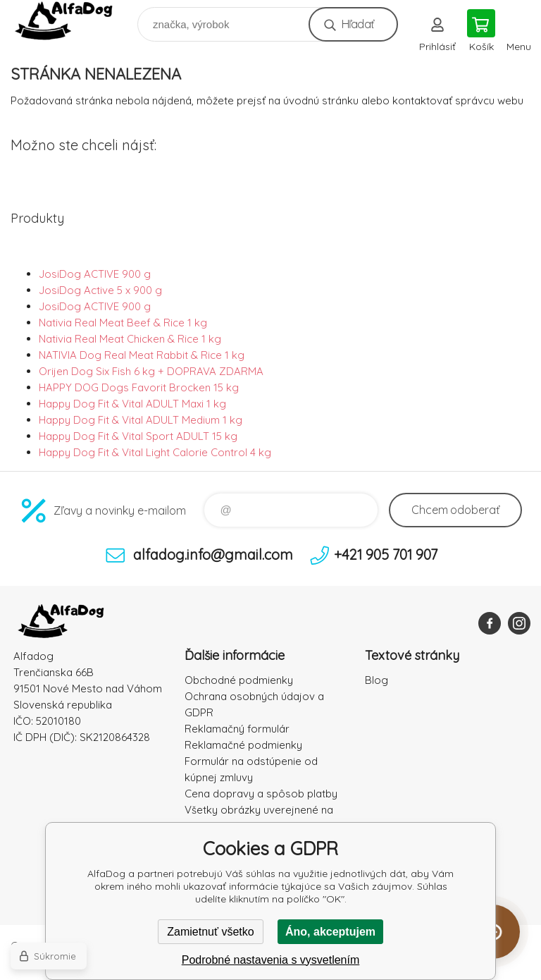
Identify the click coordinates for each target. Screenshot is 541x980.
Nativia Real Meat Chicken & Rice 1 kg (130, 339)
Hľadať (357, 24)
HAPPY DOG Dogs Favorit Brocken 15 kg (139, 387)
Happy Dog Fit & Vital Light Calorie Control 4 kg (155, 452)
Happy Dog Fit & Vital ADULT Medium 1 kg (141, 420)
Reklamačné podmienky (243, 745)
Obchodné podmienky (239, 680)
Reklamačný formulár (237, 729)
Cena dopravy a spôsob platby (261, 794)
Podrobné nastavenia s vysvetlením (271, 960)
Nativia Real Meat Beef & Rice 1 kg (123, 323)
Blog (377, 680)
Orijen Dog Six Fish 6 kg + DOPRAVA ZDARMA (151, 371)
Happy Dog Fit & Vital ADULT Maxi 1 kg (132, 404)
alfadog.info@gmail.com (213, 555)
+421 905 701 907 (386, 555)
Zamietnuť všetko (210, 932)
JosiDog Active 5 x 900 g (100, 290)
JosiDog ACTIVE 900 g (95, 274)
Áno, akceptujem (330, 932)
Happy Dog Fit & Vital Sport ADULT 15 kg (138, 436)
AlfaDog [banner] (73, 21)
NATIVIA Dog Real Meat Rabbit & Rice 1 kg (142, 355)
